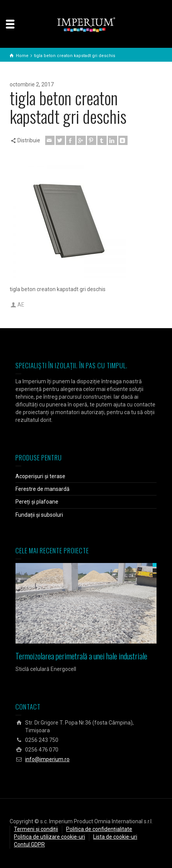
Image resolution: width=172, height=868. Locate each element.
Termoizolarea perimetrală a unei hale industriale (81, 656)
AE (21, 305)
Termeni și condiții (36, 829)
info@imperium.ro (47, 759)
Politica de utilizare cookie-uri (49, 837)
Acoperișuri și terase (40, 476)
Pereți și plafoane (37, 502)
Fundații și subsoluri (39, 515)
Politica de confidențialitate (99, 829)
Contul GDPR (29, 844)
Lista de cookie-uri (115, 837)
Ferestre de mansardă (43, 489)
